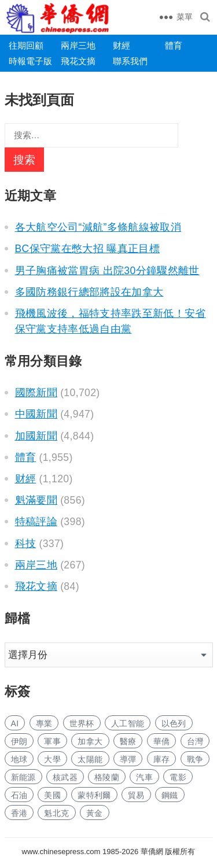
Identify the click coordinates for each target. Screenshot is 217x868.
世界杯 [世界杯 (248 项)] (82, 723)
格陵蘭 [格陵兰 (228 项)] (107, 777)
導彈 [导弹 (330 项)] (128, 759)
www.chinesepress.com (61, 852)
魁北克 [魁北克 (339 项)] (56, 813)
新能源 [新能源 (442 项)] (23, 777)
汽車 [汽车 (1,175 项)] (144, 777)
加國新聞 (36, 436)
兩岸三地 (78, 45)
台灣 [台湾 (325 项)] (195, 741)
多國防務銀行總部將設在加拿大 (89, 292)
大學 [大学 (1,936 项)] (52, 759)
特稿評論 (36, 522)
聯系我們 (130, 61)
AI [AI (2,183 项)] (15, 723)
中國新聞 (36, 414)
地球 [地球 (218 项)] (19, 759)
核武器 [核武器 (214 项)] (65, 777)
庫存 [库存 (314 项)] (162, 759)
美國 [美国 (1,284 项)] (52, 795)
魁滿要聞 (36, 500)
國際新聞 (36, 393)
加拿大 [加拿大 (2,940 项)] (90, 741)
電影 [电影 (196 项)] (178, 777)
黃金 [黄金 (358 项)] (95, 813)
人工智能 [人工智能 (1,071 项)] (128, 723)
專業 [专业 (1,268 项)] (44, 723)
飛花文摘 (78, 61)
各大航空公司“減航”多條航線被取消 (98, 227)
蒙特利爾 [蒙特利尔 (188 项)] (94, 795)
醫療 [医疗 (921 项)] (128, 741)
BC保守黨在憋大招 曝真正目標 (88, 249)
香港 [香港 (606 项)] (19, 813)
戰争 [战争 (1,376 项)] (195, 759)
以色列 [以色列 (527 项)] (174, 723)
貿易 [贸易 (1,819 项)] (136, 795)
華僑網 (151, 852)
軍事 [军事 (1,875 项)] (52, 741)
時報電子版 (30, 61)
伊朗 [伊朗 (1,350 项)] (19, 741)
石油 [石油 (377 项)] (19, 795)
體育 (174, 45)
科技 (26, 544)
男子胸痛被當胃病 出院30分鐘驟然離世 (107, 271)
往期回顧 (26, 45)
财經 (122, 45)
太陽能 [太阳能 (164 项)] (90, 759)
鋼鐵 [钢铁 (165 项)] (170, 795)
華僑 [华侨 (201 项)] (162, 741)
